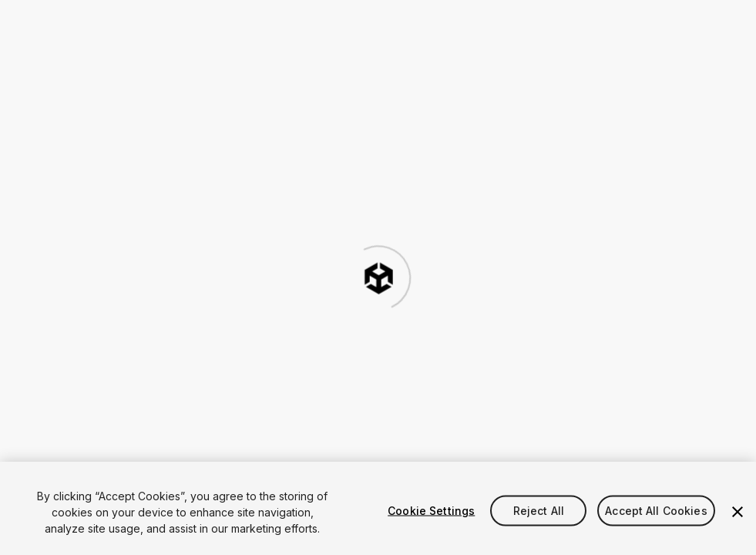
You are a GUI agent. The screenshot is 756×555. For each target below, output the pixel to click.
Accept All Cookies (656, 510)
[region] (378, 508)
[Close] (738, 512)
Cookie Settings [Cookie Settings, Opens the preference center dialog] (431, 510)
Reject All (539, 510)
